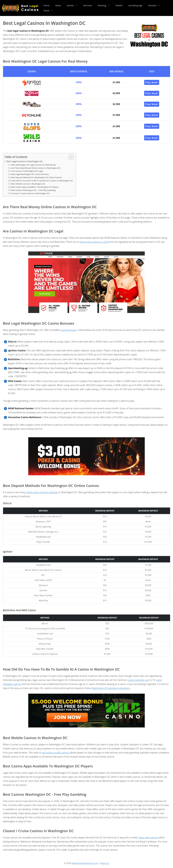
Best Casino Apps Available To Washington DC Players (35, 187)
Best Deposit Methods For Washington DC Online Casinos (37, 177)
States (50, 11)
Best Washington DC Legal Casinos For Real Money (34, 165)
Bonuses (88, 5)
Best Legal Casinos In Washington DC (25, 161)
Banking (105, 5)
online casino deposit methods (42, 492)
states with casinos (148, 838)
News (58, 5)
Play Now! (152, 82)
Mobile (119, 5)
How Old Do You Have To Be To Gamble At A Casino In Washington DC (42, 181)
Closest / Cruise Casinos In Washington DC (31, 193)
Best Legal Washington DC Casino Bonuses (30, 174)
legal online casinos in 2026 (94, 242)
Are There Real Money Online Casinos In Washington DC (36, 168)
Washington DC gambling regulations (111, 688)
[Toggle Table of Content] (70, 157)
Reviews (156, 5)
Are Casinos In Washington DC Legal (27, 171)
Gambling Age (135, 5)
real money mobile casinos (55, 753)
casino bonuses (69, 330)
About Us (105, 863)
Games (74, 5)
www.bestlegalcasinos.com (85, 863)
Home (46, 5)
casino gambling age (138, 680)
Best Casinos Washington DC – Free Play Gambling (33, 190)
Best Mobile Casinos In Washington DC (28, 184)
